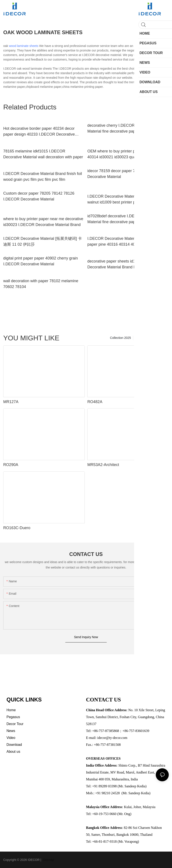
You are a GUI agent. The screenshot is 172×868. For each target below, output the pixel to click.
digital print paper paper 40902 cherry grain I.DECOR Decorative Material (41, 261)
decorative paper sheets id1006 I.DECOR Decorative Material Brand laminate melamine (127, 264)
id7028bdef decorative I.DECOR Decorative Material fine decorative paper (125, 219)
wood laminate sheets (24, 46)
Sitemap (48, 860)
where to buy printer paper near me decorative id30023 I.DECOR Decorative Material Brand (43, 222)
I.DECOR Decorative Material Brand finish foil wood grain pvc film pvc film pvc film (43, 177)
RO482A (95, 402)
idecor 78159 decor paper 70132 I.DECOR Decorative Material (124, 174)
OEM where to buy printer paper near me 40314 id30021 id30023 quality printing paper (126, 154)
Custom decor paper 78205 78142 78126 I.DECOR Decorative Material (39, 196)
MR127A (11, 402)
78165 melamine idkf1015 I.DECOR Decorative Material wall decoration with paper (43, 154)
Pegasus (141, 338)
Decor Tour (159, 338)
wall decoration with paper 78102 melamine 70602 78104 (41, 284)
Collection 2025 (121, 338)
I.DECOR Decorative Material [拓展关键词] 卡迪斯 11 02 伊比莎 (43, 241)
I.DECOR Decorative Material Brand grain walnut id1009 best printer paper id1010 (123, 199)
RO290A (11, 465)
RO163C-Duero (17, 528)
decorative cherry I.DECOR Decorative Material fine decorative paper (121, 128)
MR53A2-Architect (103, 465)
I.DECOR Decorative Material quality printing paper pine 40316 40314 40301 (126, 241)
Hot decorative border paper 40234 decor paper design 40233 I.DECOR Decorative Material (39, 132)
